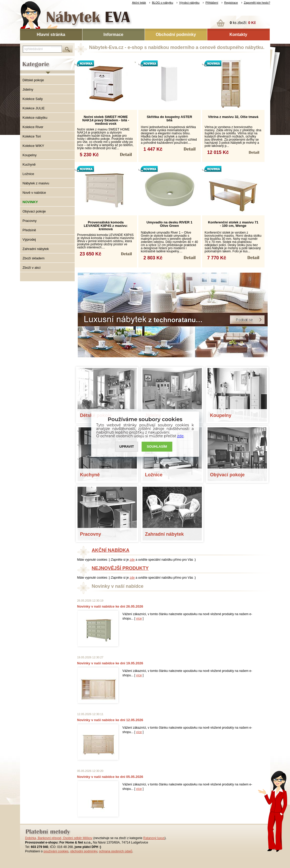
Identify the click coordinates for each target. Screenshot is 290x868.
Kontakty (238, 35)
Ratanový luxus (154, 838)
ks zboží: (243, 23)
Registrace (231, 3)
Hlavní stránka (51, 35)
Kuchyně (29, 164)
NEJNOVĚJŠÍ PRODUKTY (120, 568)
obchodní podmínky (84, 851)
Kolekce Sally (33, 99)
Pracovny (30, 221)
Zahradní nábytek (36, 249)
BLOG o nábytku (162, 3)
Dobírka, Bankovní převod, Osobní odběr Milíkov (59, 838)
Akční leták (139, 3)
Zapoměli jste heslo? (257, 3)
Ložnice (28, 174)
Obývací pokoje (34, 211)
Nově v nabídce (34, 193)
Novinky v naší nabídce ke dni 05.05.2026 (110, 777)
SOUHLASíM (157, 447)
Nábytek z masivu (36, 183)
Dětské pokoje (33, 80)
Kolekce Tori (32, 136)
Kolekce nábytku (35, 118)
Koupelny (30, 155)
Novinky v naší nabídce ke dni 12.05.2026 (110, 720)
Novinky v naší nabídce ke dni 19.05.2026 (110, 663)
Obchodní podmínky (176, 35)
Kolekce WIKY (33, 146)
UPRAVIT (127, 447)
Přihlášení (212, 3)
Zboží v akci (32, 268)
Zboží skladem (34, 258)
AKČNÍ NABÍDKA (111, 550)
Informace (113, 35)
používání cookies (56, 851)
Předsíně (29, 230)
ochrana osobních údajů (115, 851)
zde (132, 560)
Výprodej (29, 239)
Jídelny (28, 89)
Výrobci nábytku (189, 3)
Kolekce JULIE (34, 108)
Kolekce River (33, 127)
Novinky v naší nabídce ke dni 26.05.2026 (110, 606)
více (139, 619)
